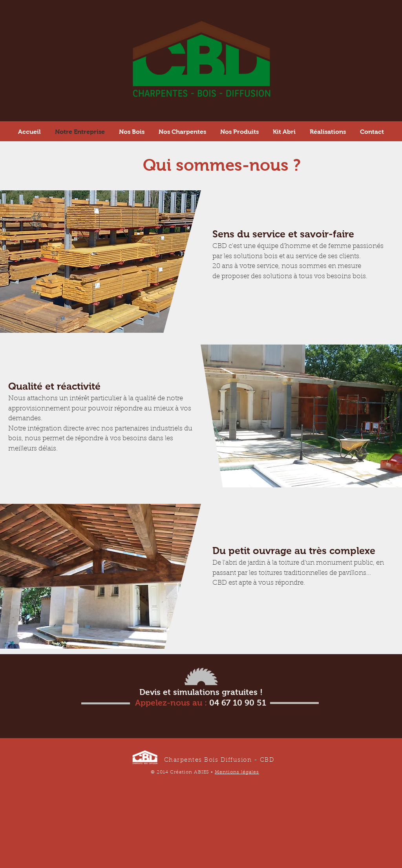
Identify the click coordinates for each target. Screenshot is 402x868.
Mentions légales (237, 772)
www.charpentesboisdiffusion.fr (204, 808)
